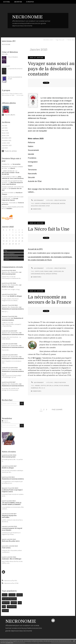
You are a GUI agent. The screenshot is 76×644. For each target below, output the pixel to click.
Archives (18, 2)
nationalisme (55, 203)
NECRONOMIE (27, 17)
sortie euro (57, 271)
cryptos (43, 386)
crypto (37, 271)
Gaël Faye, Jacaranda (9, 203)
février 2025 (71, 40)
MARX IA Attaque (8, 287)
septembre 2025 (7, 145)
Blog (6, 251)
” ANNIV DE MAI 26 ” (9, 171)
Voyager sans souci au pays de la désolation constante (51, 69)
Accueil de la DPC (35, 249)
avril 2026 (5, 128)
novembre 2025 (6, 140)
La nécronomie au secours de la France (50, 300)
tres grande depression (9, 599)
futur (20, 603)
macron (5, 595)
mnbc (51, 271)
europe (37, 203)
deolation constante (38, 206)
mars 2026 (5, 131)
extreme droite (45, 203)
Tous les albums (10, 115)
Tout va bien (6, 548)
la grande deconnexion (11, 256)
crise (4, 607)
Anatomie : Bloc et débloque (12, 559)
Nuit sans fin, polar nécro (11, 541)
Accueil (7, 2)
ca (44, 388)
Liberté (13, 168)
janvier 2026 (5, 135)
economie (12, 595)
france (46, 271)
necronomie (6, 318)
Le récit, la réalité (8, 193)
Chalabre (9, 208)
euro (42, 271)
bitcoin (49, 386)
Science (7, 259)
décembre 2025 (7, 138)
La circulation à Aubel (9, 177)
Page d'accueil (60, 40)
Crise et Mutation (9, 254)
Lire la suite (20, 95)
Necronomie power (9, 274)
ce (42, 388)
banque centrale (52, 274)
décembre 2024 (48, 40)
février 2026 (5, 133)
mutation (14, 603)
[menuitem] (8, 2)
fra (40, 388)
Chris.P (4, 296)
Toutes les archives (11, 151)
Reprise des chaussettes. (10, 272)
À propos (30, 2)
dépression (6, 603)
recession (5, 611)
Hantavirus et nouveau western (13, 309)
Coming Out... (6, 164)
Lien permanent (37, 200)
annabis (37, 386)
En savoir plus (9, 642)
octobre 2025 (6, 143)
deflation (20, 595)
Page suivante (57, 409)
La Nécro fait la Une (49, 229)
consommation (12, 607)
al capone (55, 386)
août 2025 (5, 148)
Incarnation (17, 164)
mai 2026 (4, 125)
